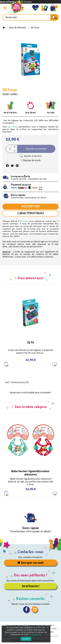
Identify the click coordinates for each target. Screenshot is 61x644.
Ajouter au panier (6, 364)
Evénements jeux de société (40, 625)
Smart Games (10, 94)
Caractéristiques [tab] (31, 213)
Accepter (26, 639)
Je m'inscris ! (30, 586)
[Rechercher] (30, 17)
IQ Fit (30, 342)
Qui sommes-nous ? (16, 625)
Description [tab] (31, 206)
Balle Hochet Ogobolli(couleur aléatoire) (30, 473)
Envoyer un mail (30, 563)
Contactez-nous (30, 552)
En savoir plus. (36, 634)
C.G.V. (54, 629)
